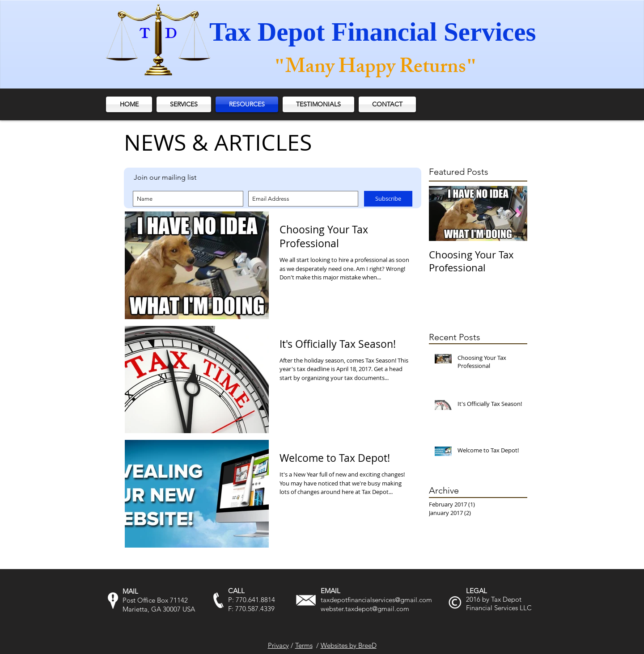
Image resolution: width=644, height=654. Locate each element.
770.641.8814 (255, 600)
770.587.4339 (255, 609)
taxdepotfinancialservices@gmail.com (376, 600)
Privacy (278, 645)
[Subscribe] (388, 199)
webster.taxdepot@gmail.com (365, 609)
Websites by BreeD (349, 645)
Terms (304, 645)
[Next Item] (513, 213)
